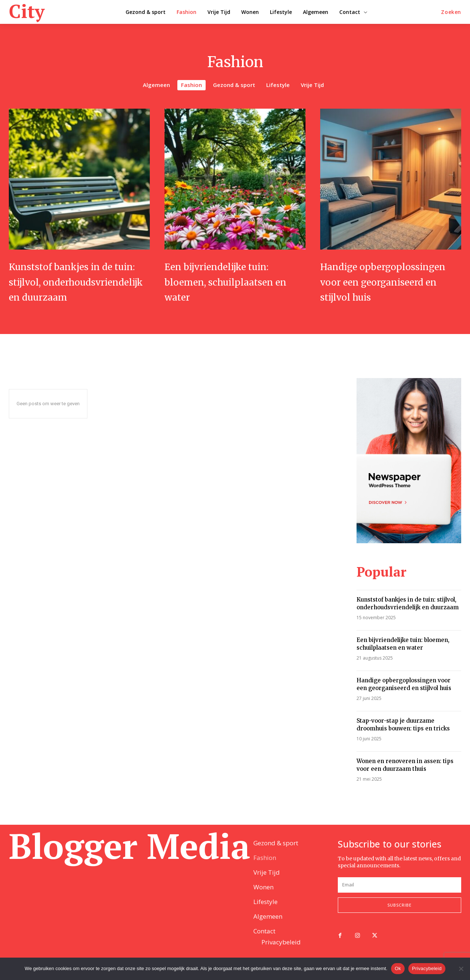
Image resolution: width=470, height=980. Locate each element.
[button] (451, 12)
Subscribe (399, 916)
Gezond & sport (234, 85)
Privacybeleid (427, 968)
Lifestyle (278, 85)
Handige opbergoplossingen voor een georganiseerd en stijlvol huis (390, 289)
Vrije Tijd (312, 85)
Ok (398, 968)
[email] (399, 895)
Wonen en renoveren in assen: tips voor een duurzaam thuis (405, 780)
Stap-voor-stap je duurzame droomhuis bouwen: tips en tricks (403, 740)
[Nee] (461, 969)
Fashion (191, 85)
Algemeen (156, 85)
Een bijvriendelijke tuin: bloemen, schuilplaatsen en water (234, 281)
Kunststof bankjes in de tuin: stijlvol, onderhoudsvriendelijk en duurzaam (76, 289)
